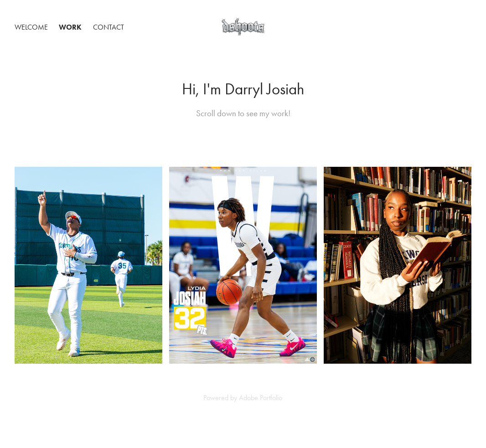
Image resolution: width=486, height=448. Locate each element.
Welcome (31, 27)
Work (70, 27)
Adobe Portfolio (261, 398)
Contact (109, 27)
